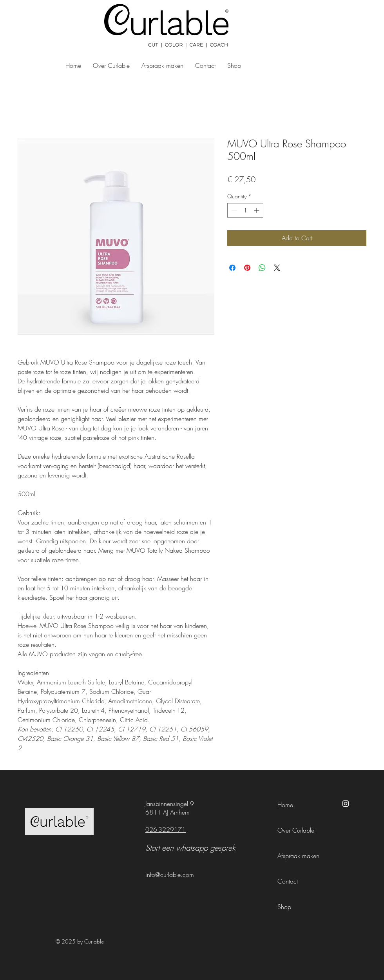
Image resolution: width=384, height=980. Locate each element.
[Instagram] (346, 804)
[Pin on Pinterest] (247, 268)
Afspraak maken (298, 856)
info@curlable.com (170, 875)
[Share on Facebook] (232, 268)
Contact (288, 881)
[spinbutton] (245, 210)
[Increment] (257, 210)
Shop (284, 907)
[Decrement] (233, 210)
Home (285, 805)
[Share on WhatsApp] (262, 268)
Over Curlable (296, 830)
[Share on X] (277, 268)
